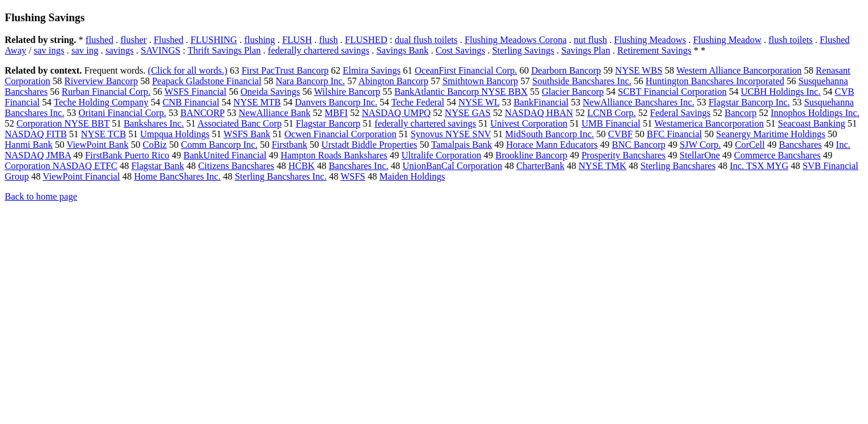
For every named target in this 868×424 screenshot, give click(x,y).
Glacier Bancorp (573, 92)
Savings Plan (586, 50)
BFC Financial (674, 134)
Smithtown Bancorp (480, 81)
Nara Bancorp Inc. (310, 81)
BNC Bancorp (639, 145)
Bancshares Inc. (358, 166)
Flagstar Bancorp (328, 123)
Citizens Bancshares (236, 166)
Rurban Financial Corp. (106, 92)
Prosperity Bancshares (623, 155)
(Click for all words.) (188, 70)
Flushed (169, 40)
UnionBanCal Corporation (452, 166)
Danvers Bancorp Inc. (336, 102)
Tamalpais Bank (461, 145)
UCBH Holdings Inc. (781, 92)
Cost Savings (460, 50)
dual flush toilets (426, 40)
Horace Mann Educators (552, 145)
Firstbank (289, 145)
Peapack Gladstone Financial (207, 81)
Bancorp (741, 113)
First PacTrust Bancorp (285, 70)
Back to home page (41, 196)
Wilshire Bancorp (347, 92)
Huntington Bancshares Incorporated (715, 81)
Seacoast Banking (811, 123)
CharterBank (541, 166)
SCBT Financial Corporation (672, 92)
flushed (99, 40)
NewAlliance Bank (274, 113)
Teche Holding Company (101, 102)
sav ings (49, 50)
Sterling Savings (523, 50)
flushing (260, 40)
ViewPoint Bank (97, 145)
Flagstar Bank (158, 166)
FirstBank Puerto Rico (127, 155)
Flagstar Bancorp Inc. (749, 102)
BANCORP (202, 113)
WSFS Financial (195, 92)
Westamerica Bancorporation (709, 123)
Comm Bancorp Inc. (219, 145)
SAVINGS (160, 50)
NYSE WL (479, 102)
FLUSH (297, 40)
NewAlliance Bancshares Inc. (638, 102)
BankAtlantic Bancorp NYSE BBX (461, 92)
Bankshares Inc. (154, 123)
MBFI (336, 113)
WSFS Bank (247, 134)
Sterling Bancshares (678, 166)
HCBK (302, 166)
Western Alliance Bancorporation (739, 70)
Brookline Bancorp (531, 155)
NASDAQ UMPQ (396, 113)
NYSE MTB (257, 102)
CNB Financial (191, 102)
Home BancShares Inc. (178, 176)
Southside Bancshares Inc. (582, 81)
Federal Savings (680, 113)
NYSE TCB (103, 134)
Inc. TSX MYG (759, 166)
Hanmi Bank (29, 145)
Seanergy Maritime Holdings (771, 134)
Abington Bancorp (394, 81)
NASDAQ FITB (36, 134)
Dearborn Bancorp (566, 70)
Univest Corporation (529, 123)
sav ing (85, 50)
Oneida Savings (271, 92)
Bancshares (801, 145)
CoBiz (155, 145)
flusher (133, 40)
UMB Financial (611, 123)
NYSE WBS (639, 70)
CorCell (750, 145)
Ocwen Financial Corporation (340, 134)
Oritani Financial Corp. (122, 113)
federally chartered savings (319, 50)
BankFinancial (541, 102)
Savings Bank (402, 50)
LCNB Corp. (612, 113)
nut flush (590, 40)
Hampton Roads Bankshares (334, 155)
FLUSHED (366, 40)
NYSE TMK (603, 166)
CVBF (620, 134)
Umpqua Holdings (175, 134)
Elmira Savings (372, 70)
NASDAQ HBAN (539, 113)
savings (120, 50)
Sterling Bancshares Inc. (281, 176)
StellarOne (700, 155)
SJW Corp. (700, 145)
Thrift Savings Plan (224, 50)
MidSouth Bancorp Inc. (550, 134)
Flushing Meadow (727, 40)
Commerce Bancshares (778, 155)
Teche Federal (418, 102)
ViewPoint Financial (82, 176)
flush (329, 40)
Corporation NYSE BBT (63, 123)
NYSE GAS (468, 113)
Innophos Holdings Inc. (815, 113)
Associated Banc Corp (239, 123)
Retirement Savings (654, 50)
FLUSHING (214, 40)
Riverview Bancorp (101, 81)
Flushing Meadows (650, 40)
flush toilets (791, 40)
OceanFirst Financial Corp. (466, 70)
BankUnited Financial (225, 155)
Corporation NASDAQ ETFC (61, 166)
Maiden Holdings (412, 176)
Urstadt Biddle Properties (370, 145)
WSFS (353, 176)
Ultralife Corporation (442, 155)
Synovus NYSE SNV (451, 134)
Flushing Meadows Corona (516, 40)
